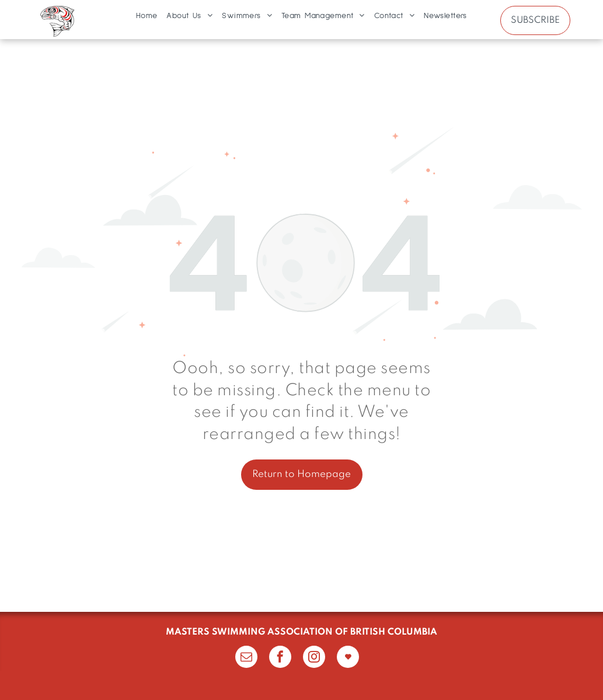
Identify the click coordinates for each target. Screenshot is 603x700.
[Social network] (348, 658)
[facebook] (280, 658)
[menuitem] (147, 16)
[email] (246, 658)
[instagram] (314, 658)
